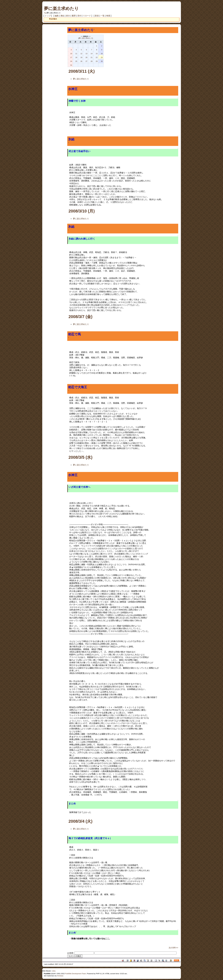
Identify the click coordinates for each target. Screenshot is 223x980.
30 (102, 61)
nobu (54, 971)
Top (45, 13)
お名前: (71, 953)
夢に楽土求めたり (61, 8)
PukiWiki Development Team (76, 974)
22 (97, 57)
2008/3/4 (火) (80, 821)
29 (97, 61)
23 (102, 57)
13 (86, 54)
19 (81, 57)
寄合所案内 (53, 19)
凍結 (62, 16)
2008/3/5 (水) (80, 457)
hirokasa (60, 976)
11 (76, 54)
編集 (57, 16)
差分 (68, 16)
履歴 (74, 16)
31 (71, 65)
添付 (79, 16)
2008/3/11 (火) (82, 71)
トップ (48, 16)
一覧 (103, 16)
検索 (108, 16)
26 (81, 61)
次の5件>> (173, 948)
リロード (87, 16)
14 (92, 54)
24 (71, 61)
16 (102, 54)
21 (92, 57)
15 (97, 54)
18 (76, 57)
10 (71, 54)
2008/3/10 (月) (82, 211)
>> (90, 36)
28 (92, 61)
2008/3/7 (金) (80, 317)
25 (76, 61)
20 (86, 57)
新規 (97, 16)
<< (82, 36)
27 (86, 61)
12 (81, 54)
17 (71, 57)
